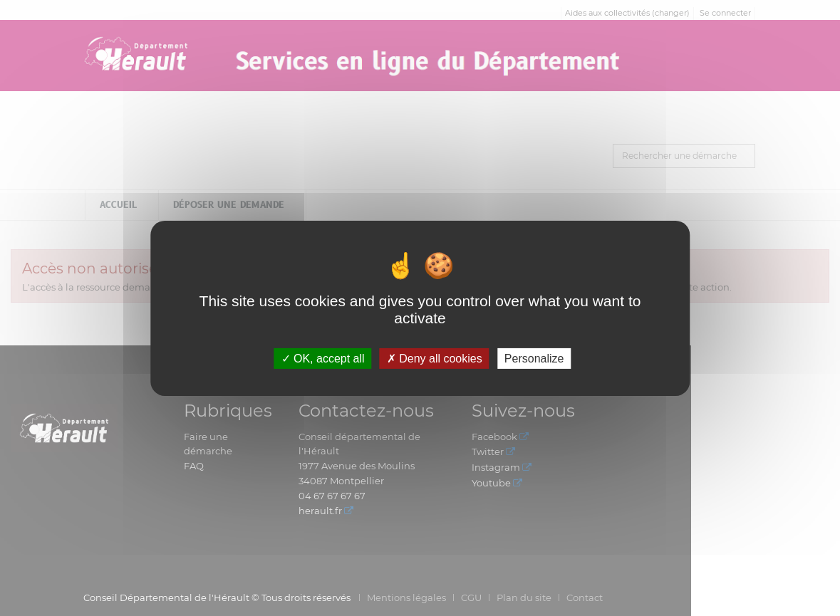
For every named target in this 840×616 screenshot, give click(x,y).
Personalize (534, 358)
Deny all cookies (435, 358)
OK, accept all (323, 358)
